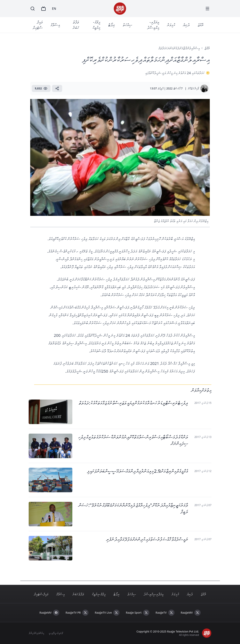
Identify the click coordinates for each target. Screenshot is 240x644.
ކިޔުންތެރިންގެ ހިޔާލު (36, 633)
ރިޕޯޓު (111, 25)
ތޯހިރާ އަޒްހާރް (194, 88)
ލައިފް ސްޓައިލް (38, 25)
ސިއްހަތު (127, 25)
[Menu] (207, 9)
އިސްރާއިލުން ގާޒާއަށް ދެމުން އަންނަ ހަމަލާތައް (179, 48)
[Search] (33, 9)
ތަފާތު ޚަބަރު (76, 25)
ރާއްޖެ (201, 25)
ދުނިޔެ (186, 25)
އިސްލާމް (55, 25)
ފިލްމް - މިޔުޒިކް (96, 25)
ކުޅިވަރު (171, 25)
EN (54, 9)
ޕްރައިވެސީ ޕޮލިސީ (56, 633)
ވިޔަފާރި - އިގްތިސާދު (153, 25)
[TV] (43, 9)
